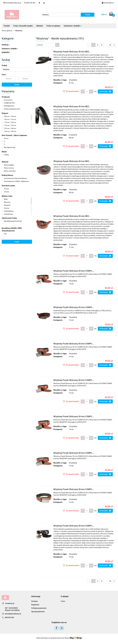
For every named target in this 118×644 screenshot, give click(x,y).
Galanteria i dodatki (73, 26)
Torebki (7, 26)
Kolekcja (6, 45)
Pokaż (17, 242)
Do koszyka (105, 91)
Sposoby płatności (38, 612)
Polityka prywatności (39, 608)
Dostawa (34, 601)
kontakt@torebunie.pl (13, 614)
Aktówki (40, 26)
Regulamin (35, 605)
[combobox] (47, 45)
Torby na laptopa (53, 26)
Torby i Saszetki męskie (23, 26)
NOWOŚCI (6, 52)
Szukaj (17, 85)
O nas (63, 601)
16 (110, 45)
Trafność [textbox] (40, 45)
